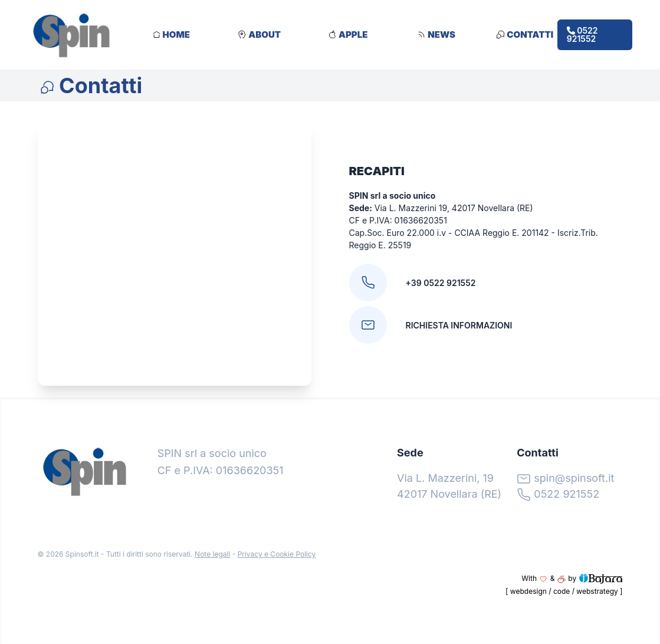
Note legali (212, 554)
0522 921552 (582, 34)
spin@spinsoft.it (574, 478)
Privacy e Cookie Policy (277, 554)
